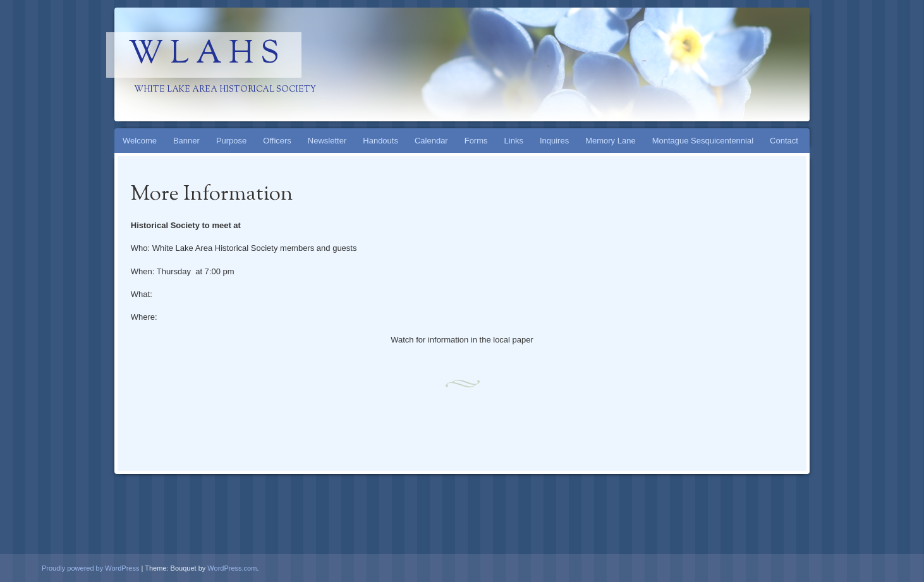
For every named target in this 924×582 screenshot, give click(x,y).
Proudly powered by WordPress (90, 568)
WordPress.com (232, 568)
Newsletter (327, 141)
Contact (784, 141)
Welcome (140, 141)
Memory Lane (610, 141)
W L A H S (204, 55)
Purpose (231, 141)
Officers (277, 141)
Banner (186, 141)
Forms (476, 141)
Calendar (431, 141)
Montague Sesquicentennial (703, 141)
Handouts (380, 141)
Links (514, 141)
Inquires (554, 141)
